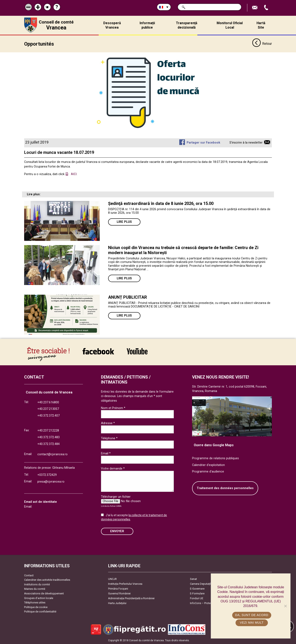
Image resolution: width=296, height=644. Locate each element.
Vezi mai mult (252, 623)
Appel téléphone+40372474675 (267, 8)
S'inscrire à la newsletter (246, 143)
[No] (285, 606)
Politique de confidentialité (40, 612)
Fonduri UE (197, 598)
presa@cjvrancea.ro (51, 482)
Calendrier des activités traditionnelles (47, 580)
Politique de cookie (36, 607)
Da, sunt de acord (252, 615)
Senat (193, 579)
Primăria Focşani (118, 588)
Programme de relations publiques (215, 458)
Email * (106, 453)
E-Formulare (197, 593)
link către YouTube (137, 351)
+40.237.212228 (48, 431)
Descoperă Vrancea (112, 25)
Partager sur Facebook (203, 143)
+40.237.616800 (48, 402)
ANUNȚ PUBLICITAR (128, 297)
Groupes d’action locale (39, 598)
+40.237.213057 (48, 409)
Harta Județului (117, 603)
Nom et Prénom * (113, 408)
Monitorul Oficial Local (230, 25)
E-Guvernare (197, 588)
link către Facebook (98, 351)
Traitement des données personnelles (225, 488)
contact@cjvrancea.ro (52, 454)
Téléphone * (109, 438)
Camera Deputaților (202, 584)
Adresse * (108, 423)
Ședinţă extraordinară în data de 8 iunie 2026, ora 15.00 (161, 203)
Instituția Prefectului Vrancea (125, 584)
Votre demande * (113, 468)
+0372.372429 (47, 475)
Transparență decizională (187, 25)
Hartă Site (261, 25)
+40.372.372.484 (48, 444)
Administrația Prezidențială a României (131, 598)
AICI (74, 174)
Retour (262, 44)
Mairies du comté (35, 589)
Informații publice (147, 25)
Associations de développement (44, 593)
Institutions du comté (37, 584)
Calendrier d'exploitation (208, 465)
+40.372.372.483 (48, 437)
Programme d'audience (208, 472)
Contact (29, 575)
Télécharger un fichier (116, 497)
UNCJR (112, 579)
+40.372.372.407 (48, 416)
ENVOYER (117, 531)
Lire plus (124, 222)
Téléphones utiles (35, 602)
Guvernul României (119, 593)
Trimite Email (255, 8)
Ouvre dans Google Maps (214, 445)
